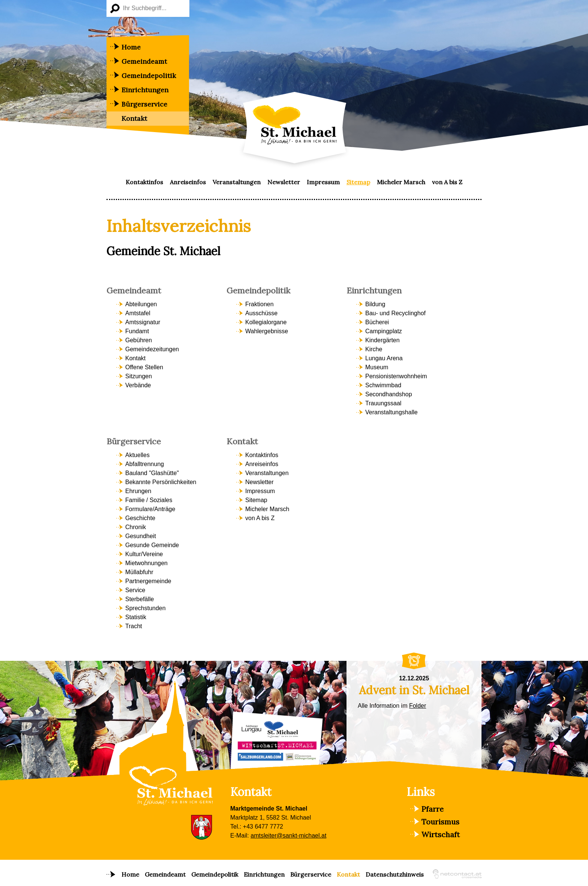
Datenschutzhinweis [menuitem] (395, 874)
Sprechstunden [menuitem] (145, 608)
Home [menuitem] (131, 47)
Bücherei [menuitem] (377, 322)
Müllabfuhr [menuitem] (139, 572)
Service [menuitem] (135, 590)
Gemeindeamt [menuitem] (144, 61)
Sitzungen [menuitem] (139, 376)
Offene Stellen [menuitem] (144, 367)
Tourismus (440, 822)
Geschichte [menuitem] (140, 518)
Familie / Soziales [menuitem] (149, 500)
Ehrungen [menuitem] (138, 491)
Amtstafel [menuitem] (138, 313)
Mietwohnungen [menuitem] (146, 563)
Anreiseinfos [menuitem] (188, 182)
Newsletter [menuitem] (284, 182)
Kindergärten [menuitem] (382, 340)
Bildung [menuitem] (375, 304)
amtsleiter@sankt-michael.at (288, 836)
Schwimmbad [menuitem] (383, 385)
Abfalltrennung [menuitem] (145, 464)
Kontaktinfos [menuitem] (144, 182)
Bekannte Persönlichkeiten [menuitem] (161, 482)
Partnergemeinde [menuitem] (148, 581)
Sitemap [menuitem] (358, 182)
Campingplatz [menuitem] (384, 331)
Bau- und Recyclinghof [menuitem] (395, 313)
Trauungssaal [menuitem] (383, 403)
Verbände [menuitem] (138, 385)
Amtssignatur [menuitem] (143, 322)
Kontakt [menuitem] (134, 118)
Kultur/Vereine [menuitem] (144, 554)
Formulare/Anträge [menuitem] (150, 509)
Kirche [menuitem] (374, 349)
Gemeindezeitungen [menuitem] (152, 349)
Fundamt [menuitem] (137, 331)
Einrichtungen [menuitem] (145, 90)
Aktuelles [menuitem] (137, 455)
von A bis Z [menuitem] (447, 182)
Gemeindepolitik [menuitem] (149, 76)
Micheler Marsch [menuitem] (401, 182)
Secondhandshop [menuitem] (389, 394)
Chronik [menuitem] (136, 527)
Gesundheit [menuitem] (141, 536)
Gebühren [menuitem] (139, 340)
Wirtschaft (441, 834)
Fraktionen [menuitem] (259, 304)
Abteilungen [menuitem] (141, 304)
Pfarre (433, 809)
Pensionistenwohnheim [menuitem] (396, 376)
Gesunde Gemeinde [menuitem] (152, 545)
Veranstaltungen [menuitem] (237, 182)
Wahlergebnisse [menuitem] (267, 331)
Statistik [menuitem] (136, 617)
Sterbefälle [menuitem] (140, 599)
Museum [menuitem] (377, 367)
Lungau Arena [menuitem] (384, 358)
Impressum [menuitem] (323, 182)
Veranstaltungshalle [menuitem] (391, 412)
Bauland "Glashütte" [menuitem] (152, 473)
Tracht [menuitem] (134, 626)
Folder (418, 706)
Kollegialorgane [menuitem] (266, 322)
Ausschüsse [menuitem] (261, 313)
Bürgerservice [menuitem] (144, 104)
